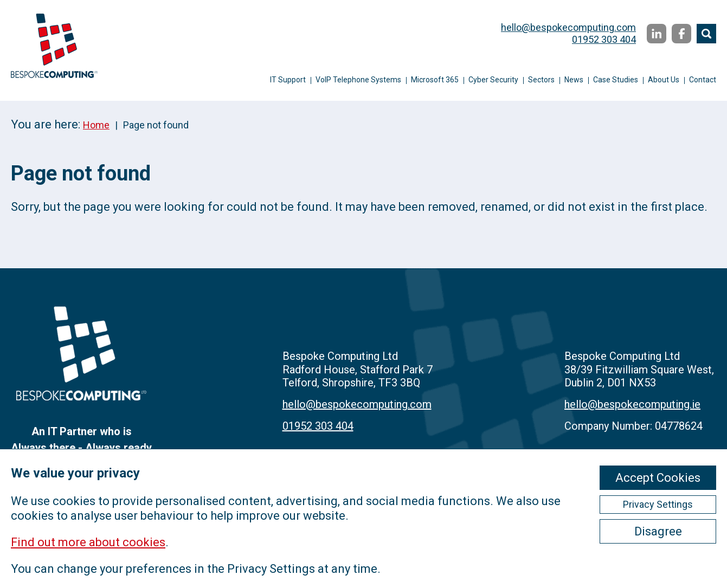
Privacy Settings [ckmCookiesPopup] (658, 504)
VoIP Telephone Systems (358, 80)
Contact (703, 80)
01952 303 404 (604, 39)
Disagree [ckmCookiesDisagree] (658, 531)
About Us (664, 80)
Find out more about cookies (88, 542)
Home (96, 125)
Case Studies (616, 80)
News (574, 80)
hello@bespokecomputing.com (568, 27)
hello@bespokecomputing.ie (632, 404)
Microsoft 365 (435, 80)
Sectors (541, 80)
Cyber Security (493, 80)
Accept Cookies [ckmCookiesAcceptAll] (658, 478)
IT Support (288, 80)
